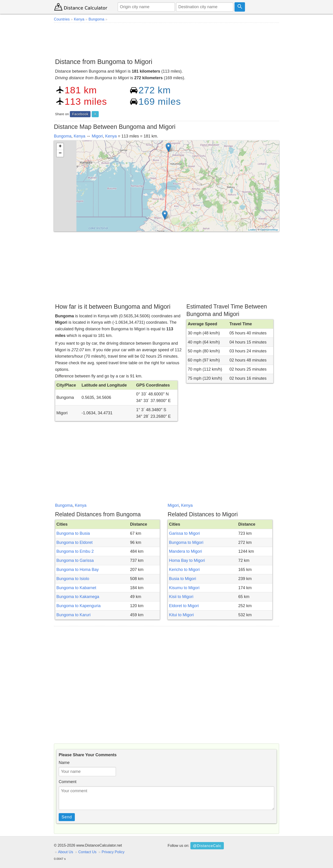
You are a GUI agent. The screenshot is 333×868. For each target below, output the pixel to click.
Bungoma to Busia (73, 533)
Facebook (80, 114)
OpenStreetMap (269, 230)
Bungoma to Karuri (73, 615)
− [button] (60, 153)
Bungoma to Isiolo (73, 579)
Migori (97, 136)
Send (67, 817)
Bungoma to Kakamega (78, 597)
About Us (66, 852)
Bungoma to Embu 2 (75, 551)
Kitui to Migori (181, 615)
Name (64, 763)
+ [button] (60, 147)
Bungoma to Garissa (75, 560)
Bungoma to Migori (186, 542)
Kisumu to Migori (184, 588)
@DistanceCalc (207, 846)
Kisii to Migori (181, 597)
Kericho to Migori (184, 570)
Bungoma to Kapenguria (78, 606)
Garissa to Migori (184, 533)
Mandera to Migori (185, 551)
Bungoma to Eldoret (74, 542)
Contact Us (87, 852)
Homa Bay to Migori (187, 560)
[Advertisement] (166, 39)
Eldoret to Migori (184, 606)
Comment (68, 782)
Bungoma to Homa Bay (78, 570)
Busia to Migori (183, 579)
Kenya (79, 136)
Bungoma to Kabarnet (76, 588)
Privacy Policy (113, 852)
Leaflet (252, 230)
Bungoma (63, 136)
